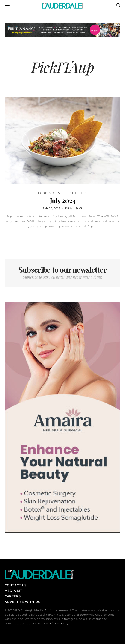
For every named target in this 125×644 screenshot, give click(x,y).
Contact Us (15, 585)
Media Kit (13, 591)
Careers (13, 596)
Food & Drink (50, 193)
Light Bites (77, 193)
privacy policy (58, 623)
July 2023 (63, 200)
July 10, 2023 (51, 208)
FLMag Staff (74, 208)
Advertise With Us (22, 602)
